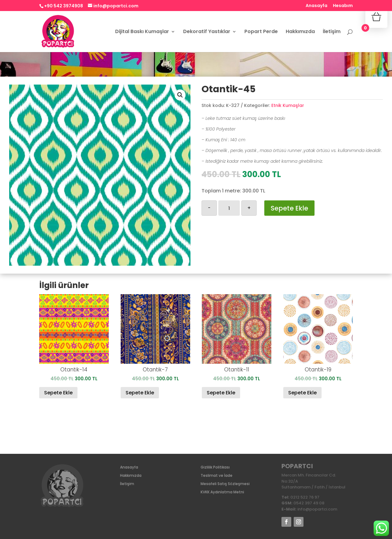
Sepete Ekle (289, 208)
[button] (180, 95)
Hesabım (343, 6)
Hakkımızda (300, 32)
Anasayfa (317, 6)
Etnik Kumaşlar (288, 105)
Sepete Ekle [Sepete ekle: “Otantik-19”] (302, 393)
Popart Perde (261, 32)
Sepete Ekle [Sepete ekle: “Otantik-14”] (58, 393)
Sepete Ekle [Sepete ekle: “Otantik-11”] (221, 393)
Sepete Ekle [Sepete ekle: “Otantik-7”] (140, 393)
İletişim (332, 32)
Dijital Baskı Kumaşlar (142, 32)
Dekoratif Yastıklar (207, 32)
